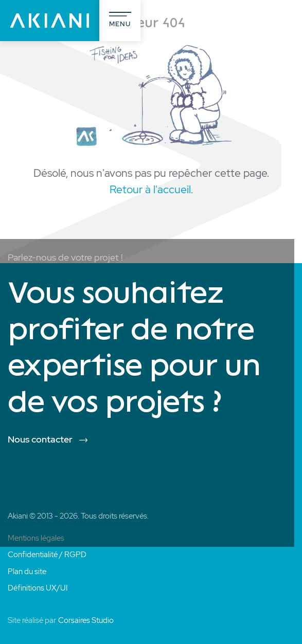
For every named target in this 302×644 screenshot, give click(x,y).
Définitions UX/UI (38, 588)
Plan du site (27, 572)
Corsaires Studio (86, 620)
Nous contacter (40, 439)
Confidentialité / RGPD (47, 555)
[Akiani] (50, 21)
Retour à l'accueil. (151, 189)
